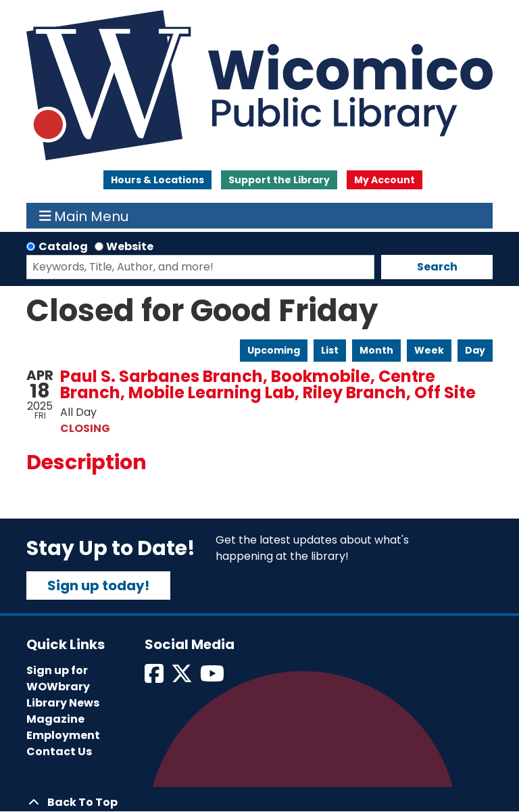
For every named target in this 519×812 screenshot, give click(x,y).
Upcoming (274, 350)
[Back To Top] (259, 803)
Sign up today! (98, 586)
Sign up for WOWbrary (58, 678)
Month (376, 350)
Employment (63, 735)
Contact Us (59, 751)
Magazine (55, 719)
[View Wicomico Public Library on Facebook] (155, 678)
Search (437, 267)
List (330, 350)
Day (475, 350)
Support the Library (279, 180)
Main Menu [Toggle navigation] (84, 216)
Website (130, 246)
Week (429, 350)
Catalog (63, 246)
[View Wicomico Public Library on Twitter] (183, 678)
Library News (63, 703)
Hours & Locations (157, 180)
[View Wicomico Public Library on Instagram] (213, 678)
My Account (385, 180)
